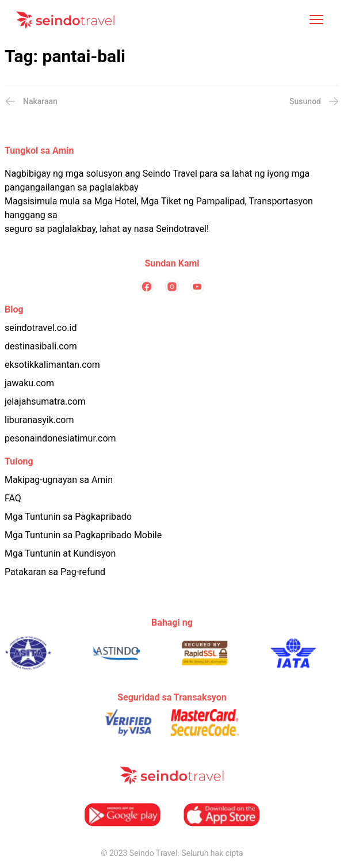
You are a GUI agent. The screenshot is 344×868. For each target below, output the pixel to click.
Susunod (314, 101)
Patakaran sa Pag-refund (55, 572)
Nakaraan (31, 101)
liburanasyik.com (39, 420)
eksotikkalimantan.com (52, 365)
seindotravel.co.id (41, 328)
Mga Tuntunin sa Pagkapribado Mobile (83, 535)
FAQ (13, 498)
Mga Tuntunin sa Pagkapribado (68, 517)
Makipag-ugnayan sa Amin (59, 480)
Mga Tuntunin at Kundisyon (60, 553)
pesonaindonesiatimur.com (60, 438)
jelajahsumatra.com (45, 401)
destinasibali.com (41, 346)
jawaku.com (29, 383)
